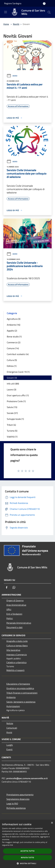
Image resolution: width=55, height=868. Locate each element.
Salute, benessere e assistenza (21, 702)
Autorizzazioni (13, 706)
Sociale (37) (12, 413)
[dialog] (27, 844)
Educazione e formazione (18, 684)
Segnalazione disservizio (18, 799)
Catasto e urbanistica (16, 662)
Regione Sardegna (13, 3)
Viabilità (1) (12, 437)
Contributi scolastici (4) (18, 354)
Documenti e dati (14, 627)
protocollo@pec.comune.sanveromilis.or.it (27, 778)
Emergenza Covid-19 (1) (18, 372)
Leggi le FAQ (12, 804)
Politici (10, 618)
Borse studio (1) (14, 337)
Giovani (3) (12, 378)
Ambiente (11, 697)
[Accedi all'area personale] (44, 4)
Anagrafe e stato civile (17, 641)
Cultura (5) (12, 360)
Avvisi (12, 76)
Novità (16, 24)
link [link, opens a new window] (11, 845)
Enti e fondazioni (14, 614)
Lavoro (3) (11, 389)
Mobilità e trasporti (15, 670)
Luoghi (10, 745)
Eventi (9, 749)
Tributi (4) (11, 425)
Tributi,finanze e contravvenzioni (22, 693)
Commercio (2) (14, 342)
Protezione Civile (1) (16, 401)
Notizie (10, 723)
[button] (28, 863)
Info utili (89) (13, 384)
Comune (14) (13, 348)
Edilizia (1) (12, 366)
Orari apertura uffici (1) (18, 395)
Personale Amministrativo (19, 623)
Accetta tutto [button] (27, 851)
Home (6, 24)
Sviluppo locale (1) (15, 419)
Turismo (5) (12, 431)
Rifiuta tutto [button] (27, 858)
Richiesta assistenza (16, 808)
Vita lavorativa (13, 650)
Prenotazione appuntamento (20, 795)
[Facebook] (7, 587)
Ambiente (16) (14, 325)
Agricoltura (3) (14, 319)
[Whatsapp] (14, 587)
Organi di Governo (15, 600)
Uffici (9, 609)
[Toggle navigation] (6, 12)
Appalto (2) (12, 331)
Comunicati (12, 728)
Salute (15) (12, 407)
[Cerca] (49, 12)
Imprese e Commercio (17, 655)
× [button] (52, 823)
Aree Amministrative (16, 605)
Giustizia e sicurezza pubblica (20, 688)
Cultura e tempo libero (17, 646)
